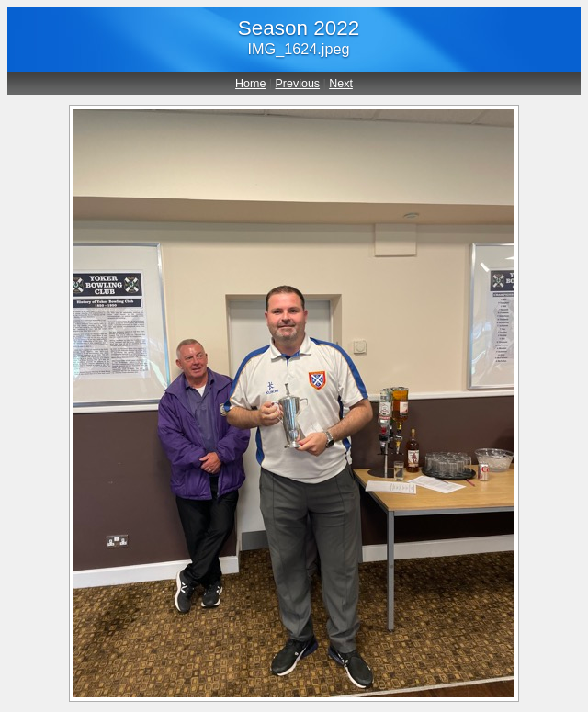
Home (250, 84)
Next (341, 84)
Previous (298, 84)
